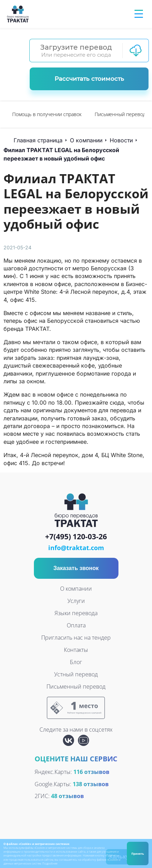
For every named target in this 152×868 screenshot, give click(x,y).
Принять (138, 853)
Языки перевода (76, 613)
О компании (86, 140)
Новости (121, 140)
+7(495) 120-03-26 (76, 537)
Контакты (76, 650)
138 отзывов (91, 784)
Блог (76, 662)
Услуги (76, 601)
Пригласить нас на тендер (76, 638)
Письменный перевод (120, 114)
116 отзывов (91, 772)
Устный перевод (76, 674)
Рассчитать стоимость (89, 79)
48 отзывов (67, 796)
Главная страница (38, 140)
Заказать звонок (76, 568)
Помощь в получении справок (47, 114)
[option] (47, 115)
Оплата (76, 625)
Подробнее (50, 863)
